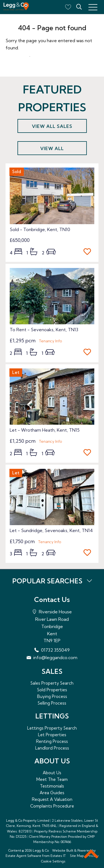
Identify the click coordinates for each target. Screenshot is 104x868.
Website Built (63, 850)
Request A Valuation (52, 799)
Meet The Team (52, 779)
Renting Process (52, 741)
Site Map (77, 856)
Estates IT (58, 856)
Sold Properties (52, 690)
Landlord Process (52, 748)
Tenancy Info (50, 341)
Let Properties (52, 735)
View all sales (52, 126)
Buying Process (52, 696)
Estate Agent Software (23, 856)
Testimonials (52, 786)
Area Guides (52, 793)
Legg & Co (41, 850)
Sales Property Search (52, 683)
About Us (52, 773)
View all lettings (52, 150)
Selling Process (52, 703)
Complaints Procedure (52, 806)
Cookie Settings (53, 861)
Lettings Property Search (52, 728)
